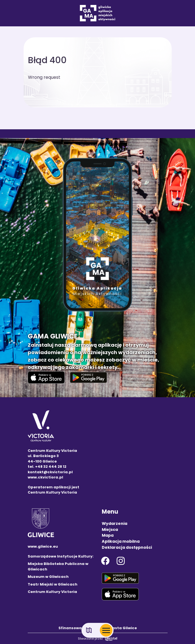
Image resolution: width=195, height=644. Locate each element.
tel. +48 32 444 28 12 (47, 467)
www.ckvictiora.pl (45, 477)
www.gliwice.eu (43, 546)
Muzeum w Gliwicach (48, 577)
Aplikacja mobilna (121, 541)
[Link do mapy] (89, 630)
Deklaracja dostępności (127, 547)
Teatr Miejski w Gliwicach (53, 584)
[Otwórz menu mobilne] (106, 630)
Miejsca (110, 530)
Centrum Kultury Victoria (52, 592)
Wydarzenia (115, 523)
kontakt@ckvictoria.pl (50, 472)
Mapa (108, 535)
